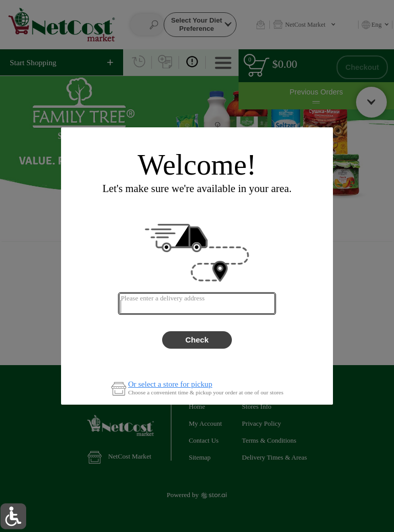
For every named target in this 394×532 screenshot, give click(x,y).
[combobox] (197, 303)
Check (197, 340)
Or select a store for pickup (170, 384)
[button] (13, 516)
